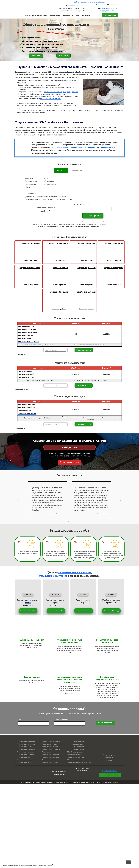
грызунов (46, 576)
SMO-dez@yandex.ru (110, 8)
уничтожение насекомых (75, 572)
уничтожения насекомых (53, 92)
